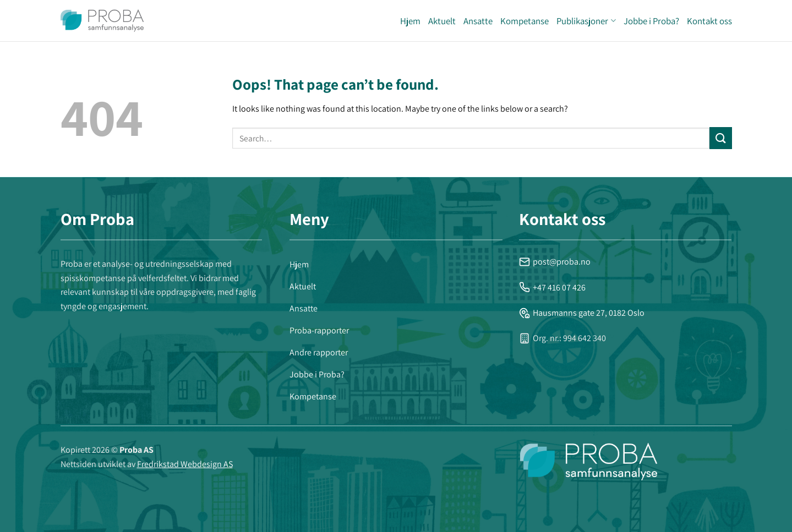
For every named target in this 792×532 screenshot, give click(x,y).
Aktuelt (442, 21)
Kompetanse (525, 21)
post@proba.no (555, 262)
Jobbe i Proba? (651, 21)
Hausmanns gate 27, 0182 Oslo (582, 313)
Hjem (410, 21)
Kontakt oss (709, 21)
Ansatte (478, 21)
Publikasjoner (586, 21)
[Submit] (720, 138)
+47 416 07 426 (552, 287)
